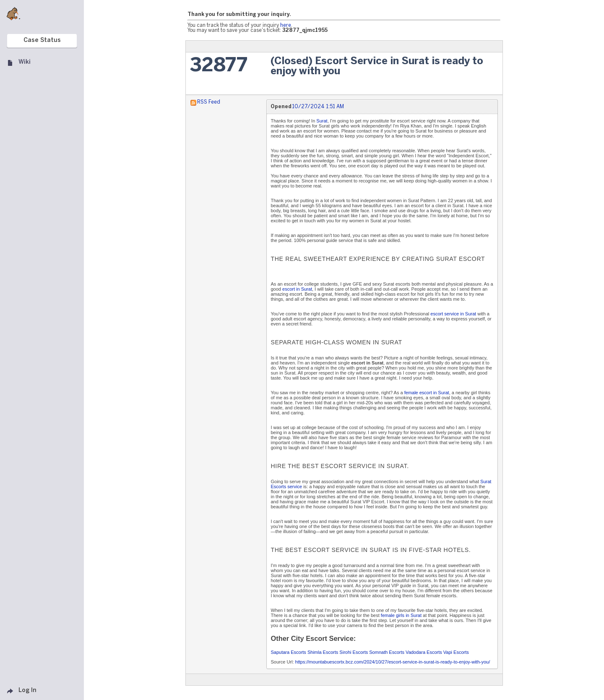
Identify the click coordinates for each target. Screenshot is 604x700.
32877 (219, 66)
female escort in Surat (427, 393)
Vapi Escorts (456, 652)
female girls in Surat (401, 615)
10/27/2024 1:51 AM (318, 107)
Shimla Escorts (323, 652)
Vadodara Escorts (424, 652)
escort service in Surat (453, 314)
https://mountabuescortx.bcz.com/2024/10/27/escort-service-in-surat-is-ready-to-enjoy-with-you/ (393, 662)
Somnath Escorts (387, 652)
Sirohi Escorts (354, 652)
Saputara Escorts (289, 652)
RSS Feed (209, 102)
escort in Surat (297, 289)
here (286, 25)
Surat (322, 121)
